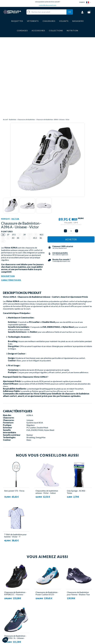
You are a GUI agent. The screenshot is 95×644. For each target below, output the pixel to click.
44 (18, 163)
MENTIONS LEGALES (55, 629)
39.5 (30, 160)
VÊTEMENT (42, 616)
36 (3, 160)
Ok (70, 15)
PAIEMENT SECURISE (55, 619)
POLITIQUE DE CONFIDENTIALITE (59, 634)
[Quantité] (71, 156)
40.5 (41, 160)
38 (19, 160)
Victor (15, 144)
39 (24, 160)
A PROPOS (55, 609)
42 (8, 163)
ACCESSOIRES (43, 627)
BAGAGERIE (42, 623)
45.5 (35, 163)
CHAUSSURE (42, 620)
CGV (52, 624)
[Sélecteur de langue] (89, 2)
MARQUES (41, 630)
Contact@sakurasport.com (14, 626)
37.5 (14, 160)
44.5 (24, 163)
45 (29, 163)
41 (3, 163)
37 (8, 160)
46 (41, 163)
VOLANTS (41, 612)
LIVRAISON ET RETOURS (57, 613)
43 (13, 163)
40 (36, 160)
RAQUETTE (42, 609)
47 (3, 166)
